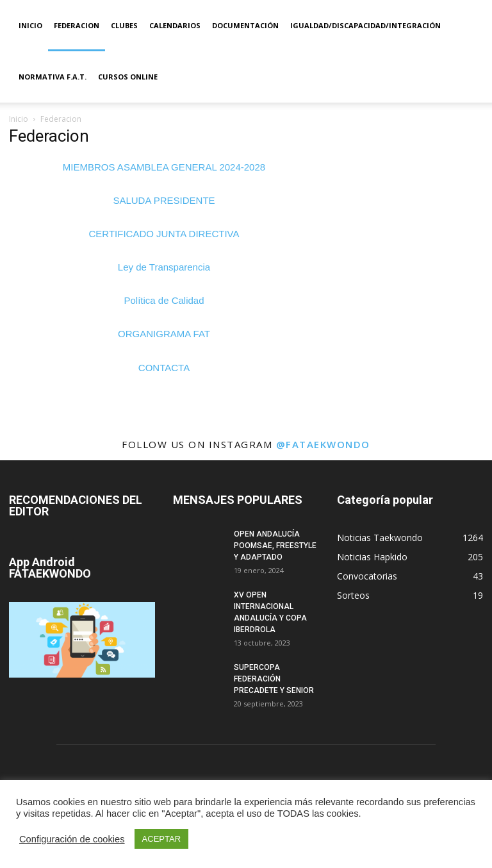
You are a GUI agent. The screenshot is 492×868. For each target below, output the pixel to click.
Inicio (30, 25)
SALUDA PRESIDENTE (164, 200)
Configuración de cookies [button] (72, 839)
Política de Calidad (164, 300)
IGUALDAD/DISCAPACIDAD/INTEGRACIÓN (365, 25)
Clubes (124, 25)
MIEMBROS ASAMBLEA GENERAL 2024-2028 (164, 167)
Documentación (245, 25)
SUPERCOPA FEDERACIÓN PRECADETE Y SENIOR (274, 679)
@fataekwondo (323, 444)
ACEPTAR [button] (161, 839)
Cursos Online (128, 77)
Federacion (77, 25)
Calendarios (175, 25)
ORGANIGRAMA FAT (164, 334)
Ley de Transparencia (164, 267)
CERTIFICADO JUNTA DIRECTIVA (164, 234)
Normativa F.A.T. (53, 77)
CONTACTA (164, 368)
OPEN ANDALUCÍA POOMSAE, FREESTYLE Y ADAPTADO (275, 546)
